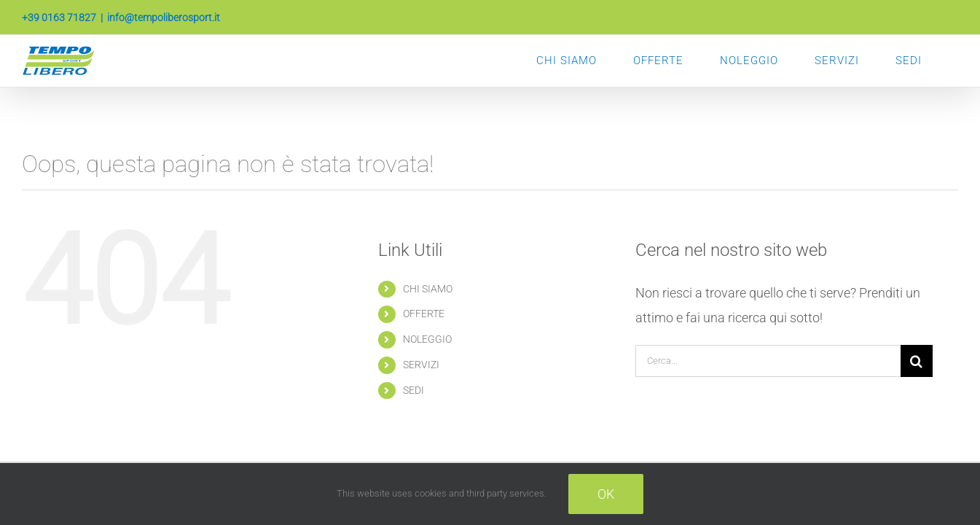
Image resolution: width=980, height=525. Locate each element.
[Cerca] (917, 361)
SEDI (413, 390)
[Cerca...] (768, 361)
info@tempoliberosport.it (164, 18)
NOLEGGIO (427, 339)
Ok (606, 494)
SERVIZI (421, 365)
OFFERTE (424, 314)
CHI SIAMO (428, 289)
